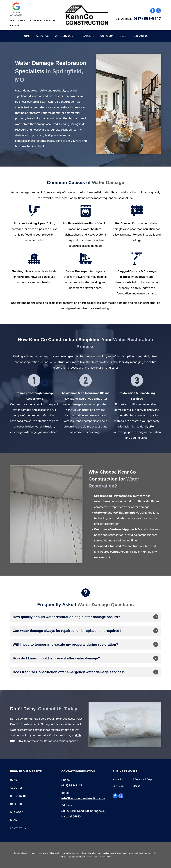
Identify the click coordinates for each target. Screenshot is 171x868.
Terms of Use (91, 857)
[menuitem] (26, 36)
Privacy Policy (105, 857)
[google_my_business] (158, 11)
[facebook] (153, 11)
